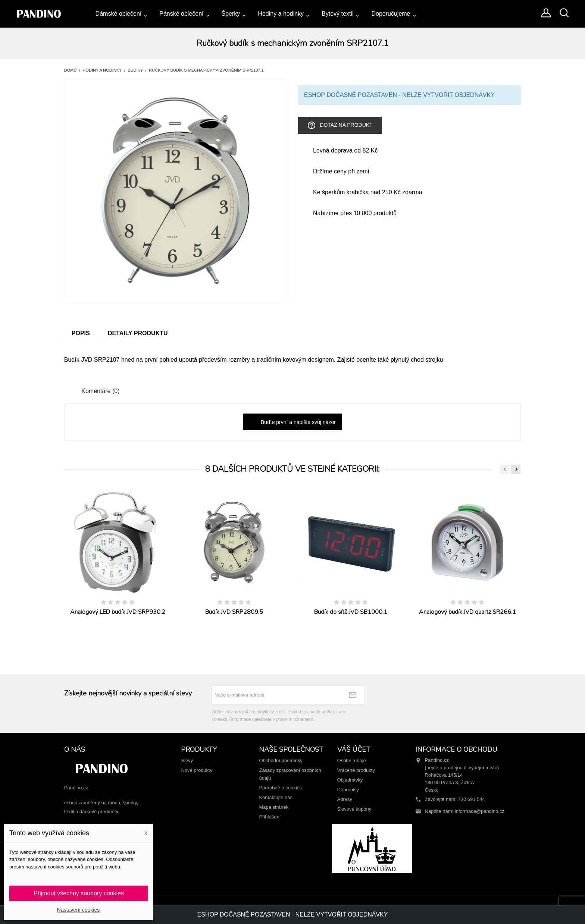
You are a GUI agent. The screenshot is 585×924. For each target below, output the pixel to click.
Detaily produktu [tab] (138, 333)
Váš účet (354, 749)
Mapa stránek (274, 807)
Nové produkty (197, 770)
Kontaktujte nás (276, 797)
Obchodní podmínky (281, 760)
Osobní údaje (352, 760)
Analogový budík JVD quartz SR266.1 (467, 612)
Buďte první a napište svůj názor (292, 422)
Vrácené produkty (356, 770)
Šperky (231, 14)
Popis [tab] (81, 333)
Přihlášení (270, 817)
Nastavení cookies (78, 910)
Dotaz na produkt (340, 125)
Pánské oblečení (181, 14)
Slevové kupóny (354, 809)
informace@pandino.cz (480, 811)
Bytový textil (337, 14)
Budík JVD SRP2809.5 (234, 612)
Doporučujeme (391, 14)
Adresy (345, 799)
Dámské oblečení (119, 14)
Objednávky (350, 780)
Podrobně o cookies (280, 788)
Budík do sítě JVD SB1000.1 (351, 612)
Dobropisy (348, 790)
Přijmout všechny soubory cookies (79, 893)
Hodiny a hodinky (281, 14)
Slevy (187, 760)
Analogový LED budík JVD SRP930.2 (118, 612)
